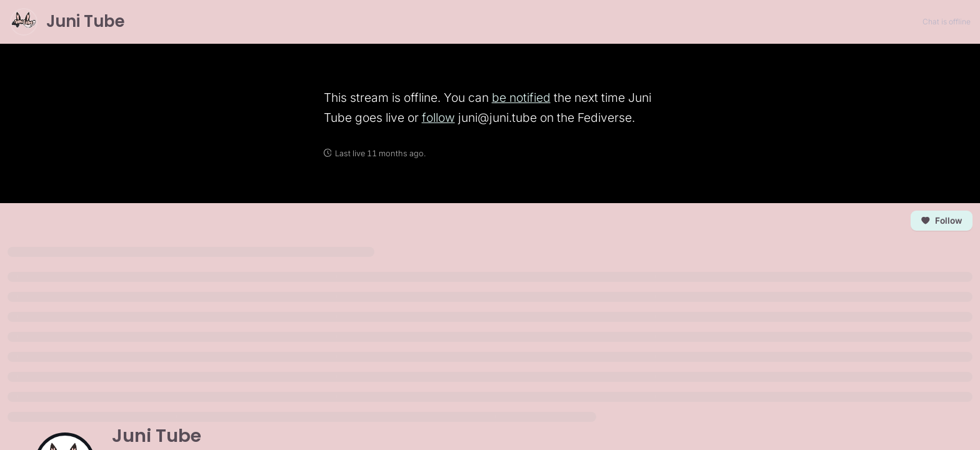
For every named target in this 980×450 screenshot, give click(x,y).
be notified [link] (521, 97)
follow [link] (438, 117)
